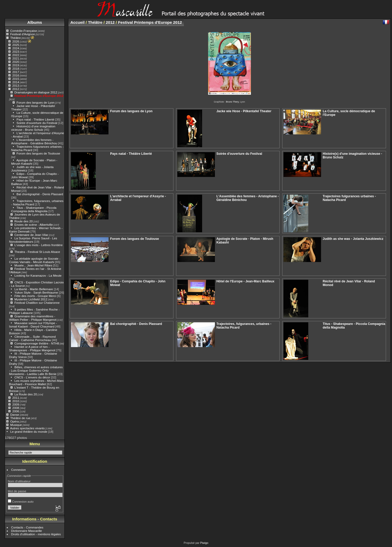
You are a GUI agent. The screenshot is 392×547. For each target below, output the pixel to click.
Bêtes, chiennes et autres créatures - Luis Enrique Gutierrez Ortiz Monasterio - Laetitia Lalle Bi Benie (36, 370)
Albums (35, 22)
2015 (16, 79)
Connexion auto (21, 501)
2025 (16, 45)
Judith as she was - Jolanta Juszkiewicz (353, 239)
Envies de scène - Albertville (34, 225)
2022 (16, 55)
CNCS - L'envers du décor (32, 377)
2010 (16, 401)
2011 (16, 398)
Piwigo (204, 543)
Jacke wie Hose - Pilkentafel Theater (244, 111)
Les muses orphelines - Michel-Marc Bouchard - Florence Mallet (37, 382)
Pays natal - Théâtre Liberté (35, 119)
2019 (16, 65)
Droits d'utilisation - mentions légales (36, 534)
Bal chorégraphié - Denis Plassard (40, 194)
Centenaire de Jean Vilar (31, 235)
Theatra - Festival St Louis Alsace (37, 252)
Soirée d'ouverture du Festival (37, 123)
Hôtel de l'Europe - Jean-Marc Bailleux (245, 281)
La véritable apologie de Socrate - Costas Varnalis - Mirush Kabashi (35, 260)
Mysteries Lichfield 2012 (31, 299)
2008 (16, 408)
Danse (15, 415)
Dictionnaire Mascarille (27, 531)
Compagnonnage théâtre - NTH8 (37, 343)
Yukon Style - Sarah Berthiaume (36, 292)
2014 (16, 82)
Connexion (19, 470)
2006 (16, 411)
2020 (16, 62)
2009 (16, 404)
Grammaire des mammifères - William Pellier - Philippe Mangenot (33, 318)
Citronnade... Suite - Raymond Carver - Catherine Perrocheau (32, 338)
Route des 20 (23, 221)
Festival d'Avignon (23, 34)
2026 (16, 41)
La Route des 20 (26, 394)
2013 (16, 85)
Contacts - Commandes (27, 527)
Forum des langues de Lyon (35, 102)
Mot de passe (17, 491)
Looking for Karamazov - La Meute (38, 275)
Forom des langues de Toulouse (38, 153)
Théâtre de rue (20, 418)
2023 (16, 52)
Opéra (14, 421)
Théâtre (16, 38)
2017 (16, 72)
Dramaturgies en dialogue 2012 (36, 92)
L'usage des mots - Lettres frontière (38, 245)
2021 (16, 58)
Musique (16, 425)
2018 (16, 69)
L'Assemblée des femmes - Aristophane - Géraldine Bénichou (34, 141)
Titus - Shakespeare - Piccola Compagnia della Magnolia (34, 209)
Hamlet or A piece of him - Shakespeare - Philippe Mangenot (32, 348)
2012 (16, 89)
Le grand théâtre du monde (29, 432)
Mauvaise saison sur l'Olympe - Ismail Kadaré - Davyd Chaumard (33, 325)
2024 (16, 48)
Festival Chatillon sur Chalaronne (37, 303)
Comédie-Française (24, 31)
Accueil (78, 22)
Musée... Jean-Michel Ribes (33, 265)
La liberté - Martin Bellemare (34, 289)
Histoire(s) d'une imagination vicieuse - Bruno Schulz (33, 128)
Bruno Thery (232, 102)
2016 (16, 75)
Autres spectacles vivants (28, 428)
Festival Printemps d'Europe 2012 (39, 96)
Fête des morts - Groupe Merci (35, 296)
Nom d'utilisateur (19, 481)
